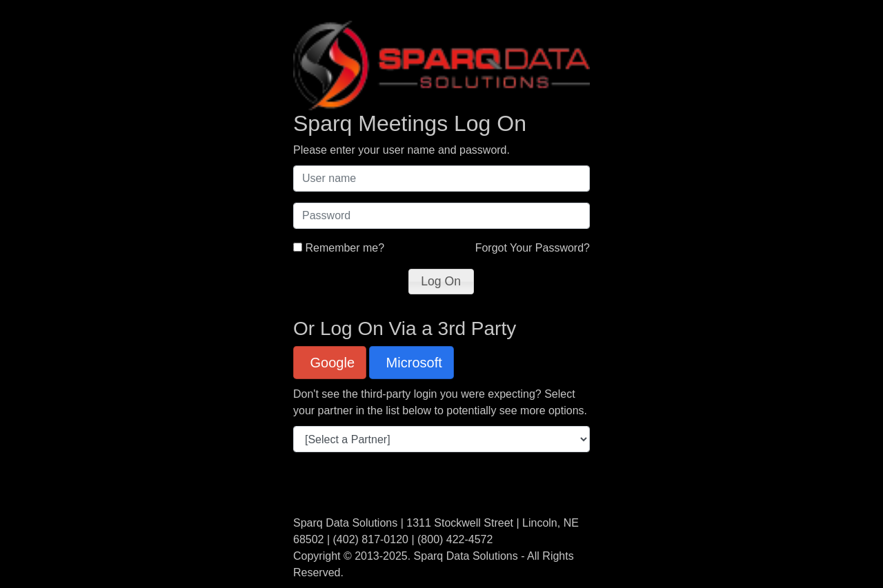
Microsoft (412, 363)
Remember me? (345, 248)
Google (330, 363)
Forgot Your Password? (533, 248)
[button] (441, 282)
